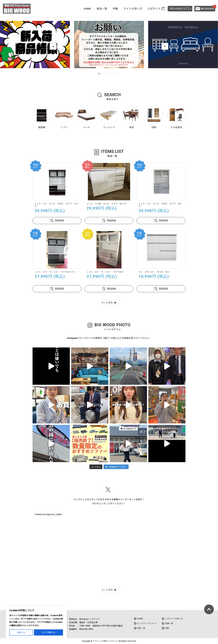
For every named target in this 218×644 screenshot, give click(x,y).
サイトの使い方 (133, 9)
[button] (53, 46)
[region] (36, 622)
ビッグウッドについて (147, 623)
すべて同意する (49, 632)
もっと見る (107, 303)
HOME (87, 9)
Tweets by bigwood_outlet (48, 514)
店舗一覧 (169, 623)
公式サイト (154, 9)
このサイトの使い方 (174, 619)
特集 (115, 9)
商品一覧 (102, 9)
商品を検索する (179, 9)
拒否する (21, 632)
